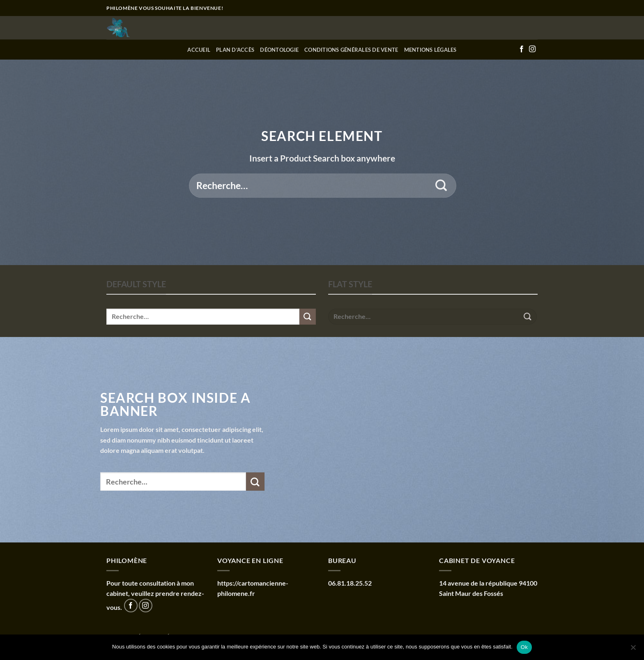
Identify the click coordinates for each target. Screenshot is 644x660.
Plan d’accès (235, 50)
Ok (524, 647)
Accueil (199, 50)
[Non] (633, 650)
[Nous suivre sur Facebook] (522, 49)
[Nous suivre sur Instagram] (532, 49)
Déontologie (279, 50)
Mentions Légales (430, 50)
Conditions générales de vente (351, 50)
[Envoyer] (441, 186)
